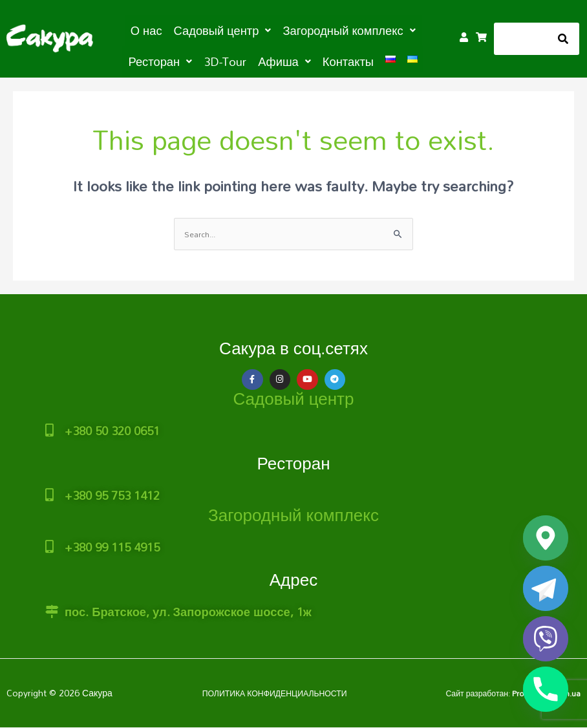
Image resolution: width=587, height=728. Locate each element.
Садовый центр (294, 398)
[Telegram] (546, 588)
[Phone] (546, 689)
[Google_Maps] (546, 538)
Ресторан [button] (406, 30)
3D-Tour (193, 59)
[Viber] (546, 639)
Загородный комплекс (293, 508)
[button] (194, 30)
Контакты (305, 59)
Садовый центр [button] (194, 30)
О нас (125, 30)
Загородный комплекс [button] (307, 30)
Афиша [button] (247, 59)
